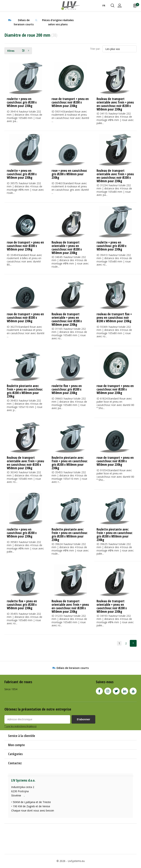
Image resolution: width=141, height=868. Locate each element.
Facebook (99, 690)
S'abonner (83, 719)
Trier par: (95, 49)
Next (133, 643)
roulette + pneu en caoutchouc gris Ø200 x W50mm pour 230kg (22, 102)
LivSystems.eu (76, 861)
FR (104, 6)
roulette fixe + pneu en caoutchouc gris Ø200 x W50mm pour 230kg (67, 389)
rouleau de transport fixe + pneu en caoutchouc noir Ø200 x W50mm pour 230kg (114, 318)
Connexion (120, 6)
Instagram (108, 690)
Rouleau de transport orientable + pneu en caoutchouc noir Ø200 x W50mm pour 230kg (67, 248)
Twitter (116, 690)
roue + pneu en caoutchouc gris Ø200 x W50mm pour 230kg (69, 174)
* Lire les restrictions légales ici (20, 726)
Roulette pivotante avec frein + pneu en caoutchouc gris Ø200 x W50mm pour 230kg (25, 391)
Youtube (133, 690)
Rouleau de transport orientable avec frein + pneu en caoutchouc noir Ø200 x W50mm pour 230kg (115, 104)
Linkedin (125, 690)
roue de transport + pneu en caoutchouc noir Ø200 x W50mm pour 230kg (70, 102)
